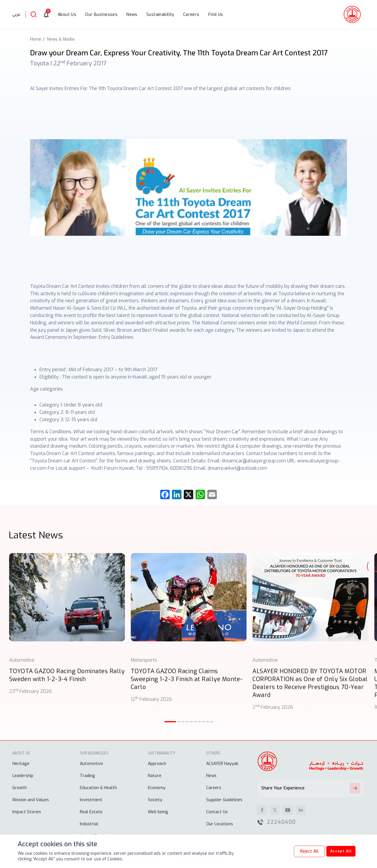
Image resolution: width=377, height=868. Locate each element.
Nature (155, 776)
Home (36, 39)
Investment (91, 800)
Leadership (23, 776)
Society (155, 800)
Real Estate (91, 812)
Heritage (21, 764)
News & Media (61, 39)
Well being (158, 812)
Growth (20, 788)
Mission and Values (31, 800)
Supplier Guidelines (224, 800)
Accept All (338, 851)
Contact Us (217, 812)
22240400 (281, 822)
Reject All (303, 851)
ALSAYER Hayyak (222, 764)
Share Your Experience (311, 788)
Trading (87, 776)
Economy (157, 788)
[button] (170, 722)
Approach (157, 764)
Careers (214, 788)
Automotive (91, 764)
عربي (16, 14)
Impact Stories (27, 812)
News (211, 776)
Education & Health (98, 788)
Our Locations (220, 824)
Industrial (89, 824)
